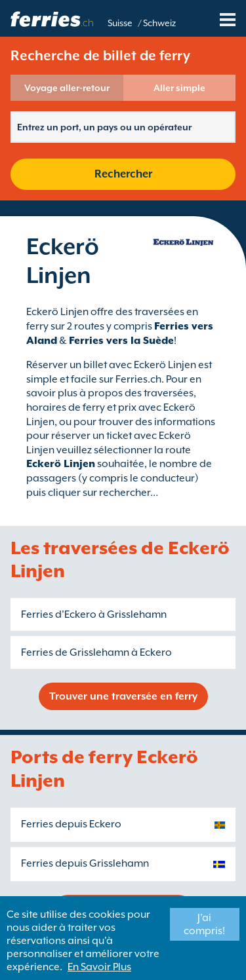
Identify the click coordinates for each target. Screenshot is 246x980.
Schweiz (159, 23)
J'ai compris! (204, 924)
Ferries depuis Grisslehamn (85, 863)
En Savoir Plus (99, 967)
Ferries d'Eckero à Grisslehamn (94, 614)
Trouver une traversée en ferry (123, 696)
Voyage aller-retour (67, 88)
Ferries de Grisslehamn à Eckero (96, 652)
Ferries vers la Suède (121, 341)
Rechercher (123, 174)
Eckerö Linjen (61, 464)
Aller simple (179, 88)
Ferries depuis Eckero (71, 824)
